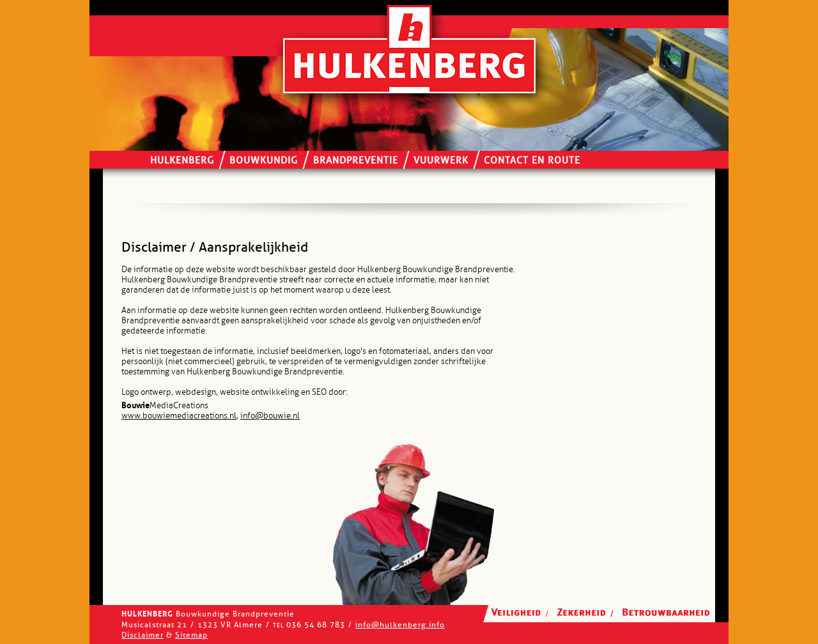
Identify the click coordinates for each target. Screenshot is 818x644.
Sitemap (191, 635)
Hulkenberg (182, 161)
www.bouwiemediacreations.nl (179, 416)
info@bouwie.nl (270, 416)
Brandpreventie (356, 161)
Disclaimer (143, 635)
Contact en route (532, 161)
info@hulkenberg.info (400, 625)
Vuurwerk (441, 161)
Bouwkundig (264, 161)
